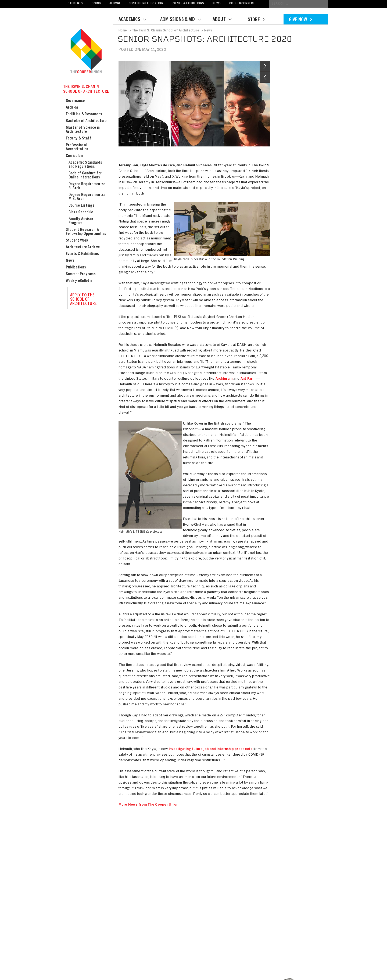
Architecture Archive (83, 247)
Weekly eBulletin (79, 281)
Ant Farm (248, 379)
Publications (76, 268)
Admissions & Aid (184, 20)
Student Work (77, 241)
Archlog (72, 108)
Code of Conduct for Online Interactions (85, 175)
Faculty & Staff (79, 139)
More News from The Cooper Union (148, 805)
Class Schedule (81, 212)
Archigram (224, 379)
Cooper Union (86, 52)
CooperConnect (242, 4)
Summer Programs (81, 274)
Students (75, 4)
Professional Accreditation (77, 147)
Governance (75, 101)
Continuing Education (146, 4)
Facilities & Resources (84, 114)
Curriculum (75, 156)
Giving (96, 4)
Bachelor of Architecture (86, 121)
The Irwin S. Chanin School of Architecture (86, 89)
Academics (136, 20)
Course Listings (82, 206)
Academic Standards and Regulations (85, 165)
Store (256, 20)
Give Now (300, 20)
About (225, 20)
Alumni (115, 4)
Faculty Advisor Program (81, 221)
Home (123, 31)
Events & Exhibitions (188, 4)
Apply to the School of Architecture (84, 300)
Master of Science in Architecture (83, 130)
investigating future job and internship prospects (211, 749)
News (217, 4)
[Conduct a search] (299, 4)
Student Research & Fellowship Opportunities (86, 232)
